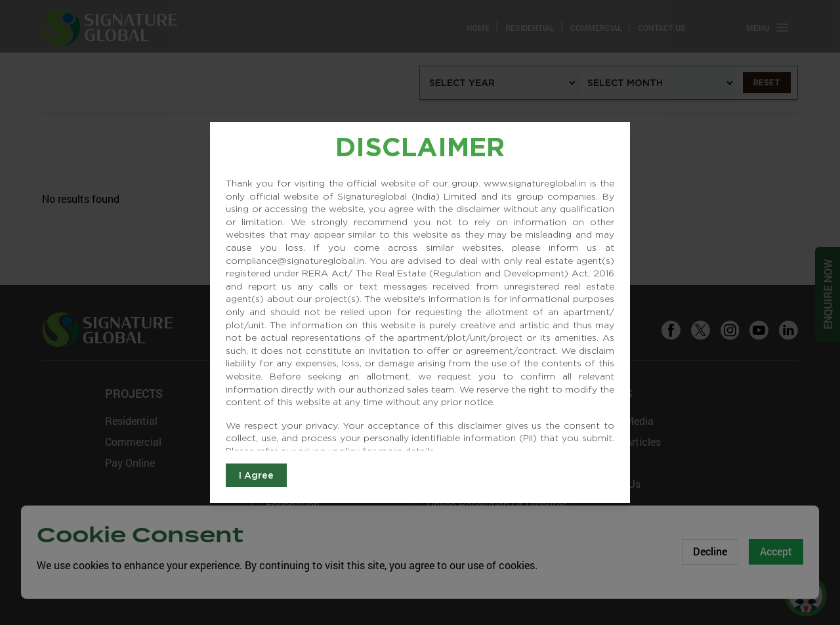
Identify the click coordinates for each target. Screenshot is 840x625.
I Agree (256, 475)
